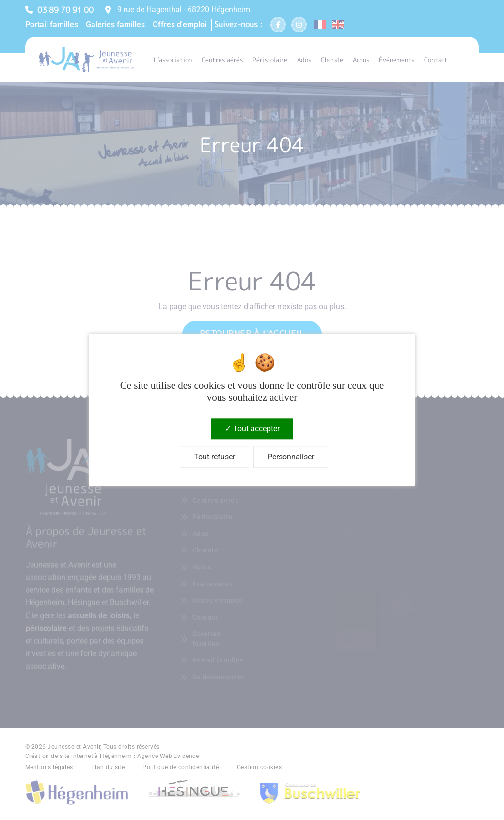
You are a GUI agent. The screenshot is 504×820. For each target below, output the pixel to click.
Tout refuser (214, 457)
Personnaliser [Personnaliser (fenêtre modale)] (291, 457)
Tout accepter (252, 429)
